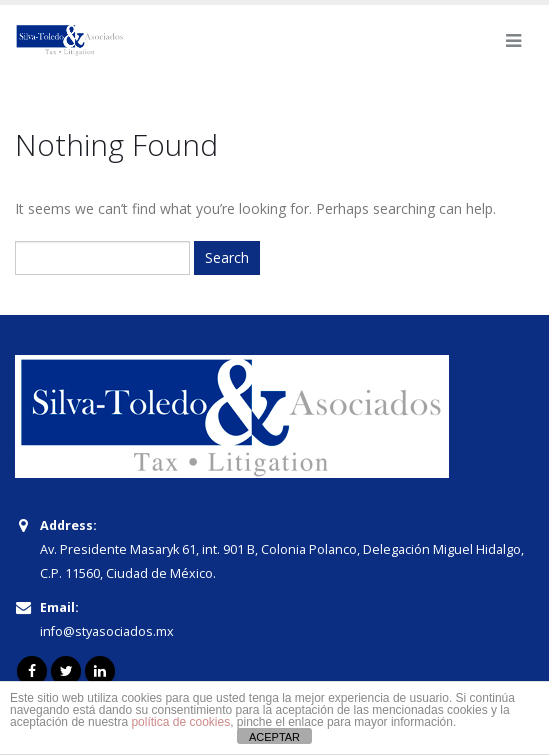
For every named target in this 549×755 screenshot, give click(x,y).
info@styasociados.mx (107, 631)
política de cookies (180, 722)
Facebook (32, 671)
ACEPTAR (274, 737)
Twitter (66, 671)
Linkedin (100, 671)
